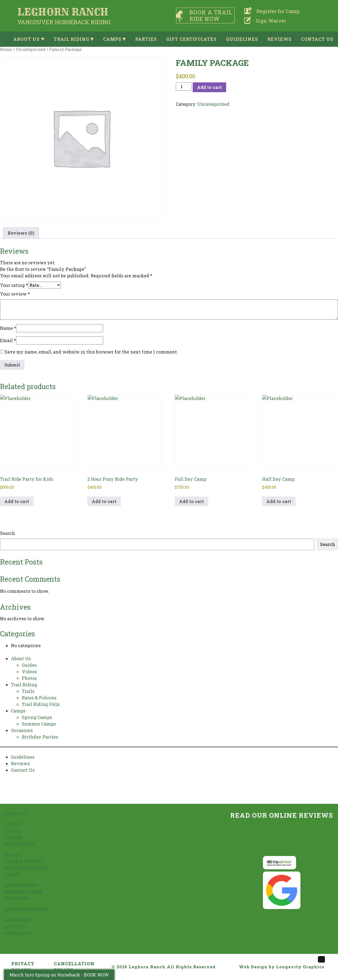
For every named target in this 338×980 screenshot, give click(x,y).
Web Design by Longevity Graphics (282, 967)
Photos (29, 678)
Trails (28, 691)
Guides (29, 665)
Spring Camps (37, 717)
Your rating (14, 285)
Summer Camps (39, 724)
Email (8, 340)
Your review (15, 294)
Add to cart (209, 87)
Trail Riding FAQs (41, 704)
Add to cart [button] (17, 501)
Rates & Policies (39, 698)
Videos (29, 672)
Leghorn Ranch (147, 967)
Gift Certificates (191, 39)
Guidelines (242, 39)
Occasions (22, 730)
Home (6, 49)
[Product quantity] (184, 86)
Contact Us (317, 39)
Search (7, 533)
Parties (146, 39)
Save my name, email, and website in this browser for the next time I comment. (91, 352)
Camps (112, 39)
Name (8, 328)
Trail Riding (72, 39)
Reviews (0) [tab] (21, 233)
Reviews (279, 39)
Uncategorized (31, 49)
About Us (27, 39)
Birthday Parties (40, 737)
